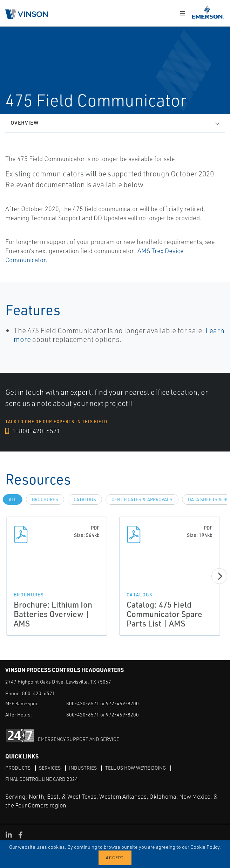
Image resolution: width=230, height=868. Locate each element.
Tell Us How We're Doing (136, 768)
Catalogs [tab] (85, 499)
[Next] (219, 576)
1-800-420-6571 (33, 431)
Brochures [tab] (45, 499)
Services (50, 768)
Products (18, 768)
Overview (25, 123)
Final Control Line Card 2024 (42, 779)
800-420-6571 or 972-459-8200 (103, 703)
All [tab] (13, 499)
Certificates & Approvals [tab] (142, 499)
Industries (83, 768)
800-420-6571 (39, 693)
